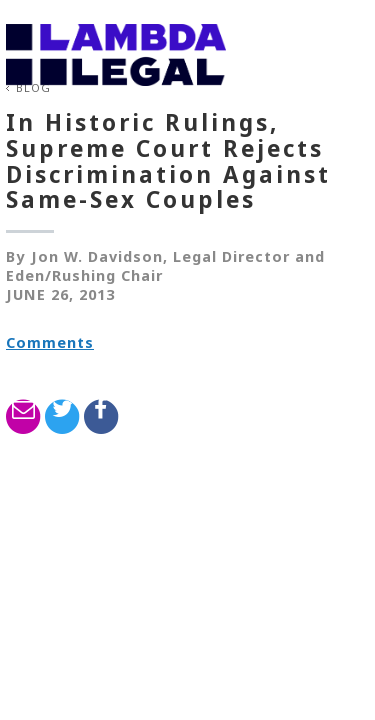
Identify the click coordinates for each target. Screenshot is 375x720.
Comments (50, 342)
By (15, 256)
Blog (33, 87)
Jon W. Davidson (97, 256)
